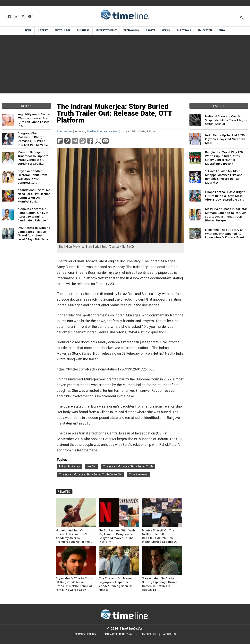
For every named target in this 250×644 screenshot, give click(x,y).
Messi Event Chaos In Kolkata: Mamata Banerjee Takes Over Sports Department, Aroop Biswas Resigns (226, 215)
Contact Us (148, 634)
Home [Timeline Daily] (28, 31)
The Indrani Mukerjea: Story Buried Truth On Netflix (90, 474)
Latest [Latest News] (43, 31)
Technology (131, 31)
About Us (170, 634)
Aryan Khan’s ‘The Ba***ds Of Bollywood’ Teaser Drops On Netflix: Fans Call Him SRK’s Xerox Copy (74, 584)
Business (83, 31)
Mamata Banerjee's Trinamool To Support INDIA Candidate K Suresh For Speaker (33, 158)
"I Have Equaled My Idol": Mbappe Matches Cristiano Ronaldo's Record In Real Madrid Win (224, 177)
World (166, 31)
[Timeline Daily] (125, 614)
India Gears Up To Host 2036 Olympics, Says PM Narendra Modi (225, 139)
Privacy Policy (85, 634)
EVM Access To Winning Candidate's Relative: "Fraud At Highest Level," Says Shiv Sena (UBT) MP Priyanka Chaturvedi (34, 234)
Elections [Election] (184, 31)
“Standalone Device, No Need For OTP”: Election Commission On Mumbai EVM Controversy (34, 196)
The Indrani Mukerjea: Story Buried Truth (128, 466)
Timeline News (138, 474)
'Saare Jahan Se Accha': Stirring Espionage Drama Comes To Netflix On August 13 (160, 584)
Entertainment (106, 31)
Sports (151, 31)
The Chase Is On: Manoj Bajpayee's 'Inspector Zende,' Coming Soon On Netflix (116, 584)
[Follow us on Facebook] (9, 17)
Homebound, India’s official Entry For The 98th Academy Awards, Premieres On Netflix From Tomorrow (74, 536)
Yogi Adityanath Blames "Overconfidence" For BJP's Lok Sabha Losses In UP (34, 120)
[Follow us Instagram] (16, 17)
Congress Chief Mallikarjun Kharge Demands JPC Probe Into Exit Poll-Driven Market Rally (31, 139)
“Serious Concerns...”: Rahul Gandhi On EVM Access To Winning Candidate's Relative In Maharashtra (33, 215)
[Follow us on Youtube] (30, 17)
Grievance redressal (118, 634)
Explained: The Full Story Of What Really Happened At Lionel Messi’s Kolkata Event (225, 234)
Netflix (91, 466)
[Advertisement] (125, 64)
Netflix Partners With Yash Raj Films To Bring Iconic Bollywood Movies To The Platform (117, 536)
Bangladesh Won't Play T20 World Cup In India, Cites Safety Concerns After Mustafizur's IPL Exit (224, 158)
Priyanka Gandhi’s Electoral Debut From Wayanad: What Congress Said (32, 177)
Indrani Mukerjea (69, 466)
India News (62, 31)
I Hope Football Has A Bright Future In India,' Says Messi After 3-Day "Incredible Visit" (225, 196)
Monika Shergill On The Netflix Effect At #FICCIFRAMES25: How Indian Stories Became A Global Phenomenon (159, 536)
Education (205, 31)
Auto (222, 31)
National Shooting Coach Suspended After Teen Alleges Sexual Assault (226, 120)
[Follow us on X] (23, 17)
